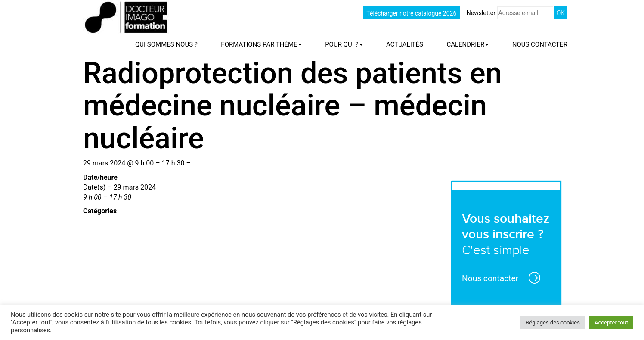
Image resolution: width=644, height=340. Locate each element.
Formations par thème (261, 44)
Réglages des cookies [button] (553, 323)
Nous (540, 44)
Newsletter (510, 13)
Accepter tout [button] (611, 323)
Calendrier (468, 44)
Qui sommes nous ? (166, 44)
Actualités (405, 44)
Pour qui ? (344, 44)
